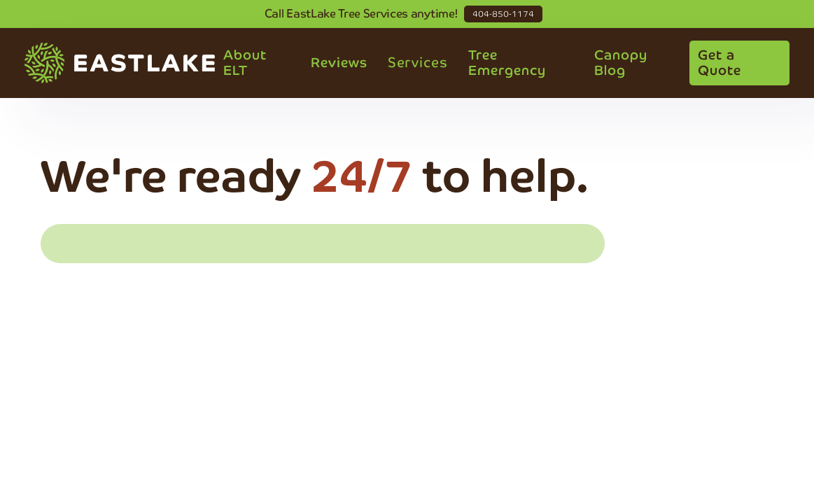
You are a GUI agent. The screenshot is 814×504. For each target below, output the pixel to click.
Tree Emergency (507, 63)
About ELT (245, 63)
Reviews (339, 63)
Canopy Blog (621, 63)
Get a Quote (720, 63)
